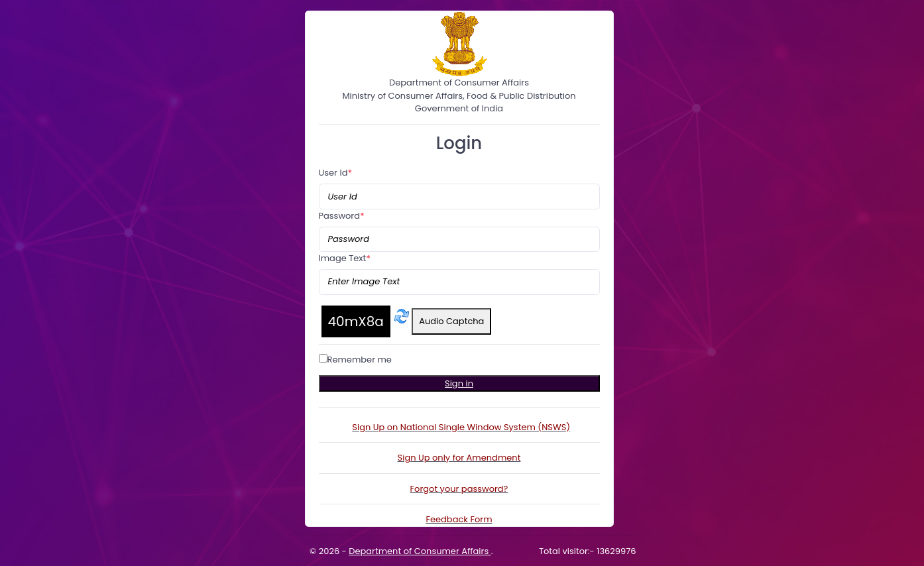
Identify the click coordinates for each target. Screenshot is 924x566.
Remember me (360, 360)
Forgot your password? (459, 489)
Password (342, 216)
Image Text (345, 258)
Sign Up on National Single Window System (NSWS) (461, 427)
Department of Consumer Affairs (420, 551)
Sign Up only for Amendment (459, 458)
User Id (336, 173)
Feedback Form (459, 519)
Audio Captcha (451, 321)
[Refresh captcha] (402, 316)
